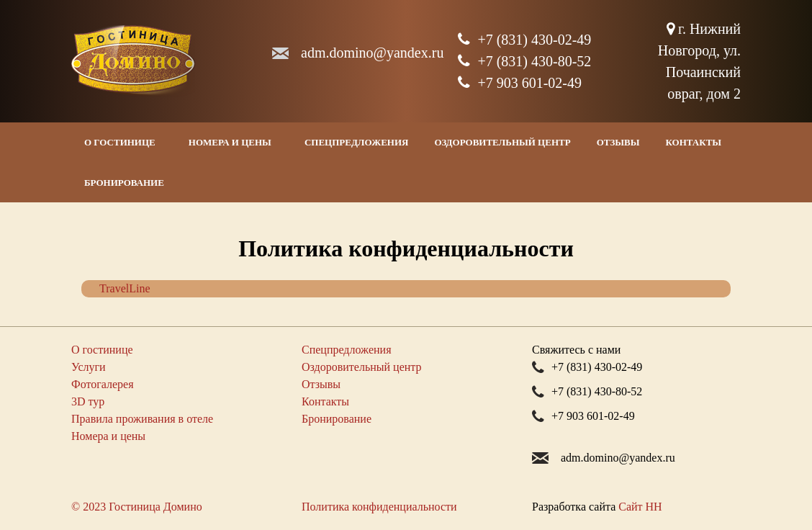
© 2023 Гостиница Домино (137, 507)
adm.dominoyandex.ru (372, 53)
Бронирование (124, 183)
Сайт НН (640, 507)
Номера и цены (230, 142)
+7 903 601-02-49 (520, 83)
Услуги (89, 367)
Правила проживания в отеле (142, 419)
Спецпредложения (357, 142)
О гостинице (120, 142)
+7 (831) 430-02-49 (524, 40)
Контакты (694, 142)
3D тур (88, 401)
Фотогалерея (103, 384)
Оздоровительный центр (502, 142)
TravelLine (125, 288)
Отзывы (618, 142)
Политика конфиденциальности (379, 507)
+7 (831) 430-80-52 (524, 61)
